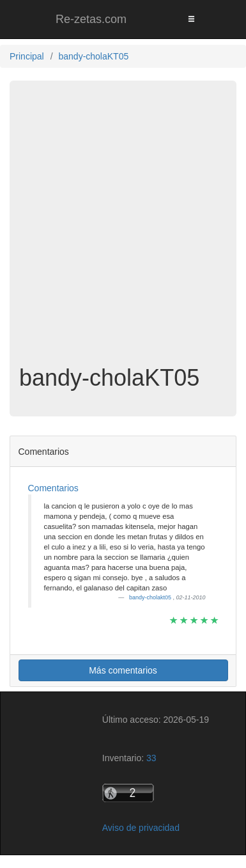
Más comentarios (123, 670)
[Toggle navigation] (191, 19)
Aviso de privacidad (141, 828)
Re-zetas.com (91, 19)
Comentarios (53, 488)
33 (151, 758)
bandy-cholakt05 (151, 597)
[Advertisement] (123, 229)
